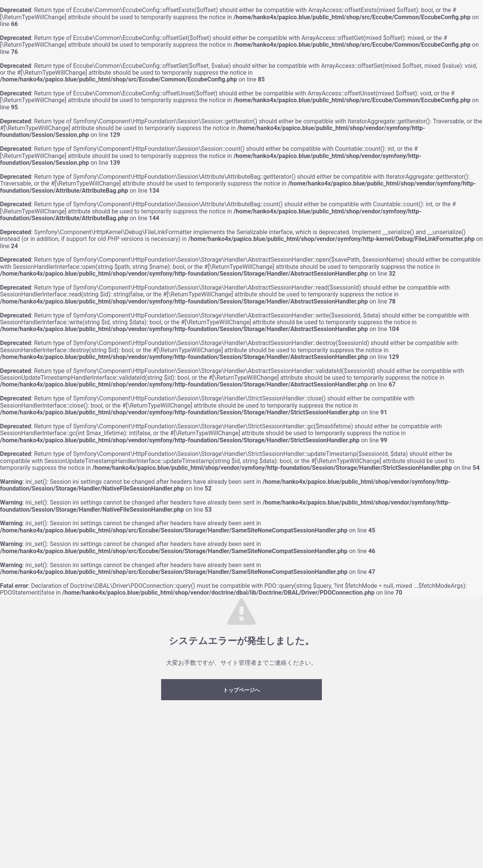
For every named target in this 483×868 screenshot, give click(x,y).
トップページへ (241, 690)
